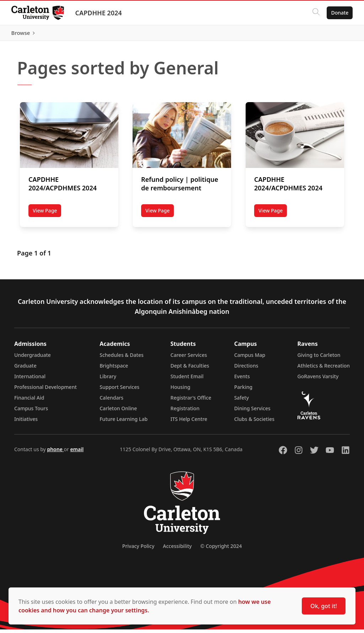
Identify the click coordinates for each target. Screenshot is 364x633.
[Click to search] (316, 13)
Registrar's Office (191, 401)
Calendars (111, 401)
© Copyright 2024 (221, 550)
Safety (242, 401)
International (30, 380)
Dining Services (252, 412)
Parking (243, 391)
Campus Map (250, 358)
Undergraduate (33, 358)
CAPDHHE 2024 (99, 13)
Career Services (189, 358)
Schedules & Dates (122, 358)
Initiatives (26, 423)
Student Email (187, 380)
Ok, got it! (324, 606)
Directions (246, 369)
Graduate (25, 369)
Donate (340, 13)
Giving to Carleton (319, 358)
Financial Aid (29, 401)
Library (108, 380)
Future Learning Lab (124, 423)
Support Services (119, 391)
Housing (181, 391)
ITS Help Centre (189, 423)
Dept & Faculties (190, 369)
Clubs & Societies (254, 423)
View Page (47, 215)
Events (242, 380)
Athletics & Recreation (324, 369)
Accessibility (177, 550)
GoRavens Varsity (318, 380)
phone (55, 453)
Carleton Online (118, 412)
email (77, 453)
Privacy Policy (138, 550)
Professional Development (45, 391)
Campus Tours (31, 412)
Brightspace (114, 369)
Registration (185, 412)
